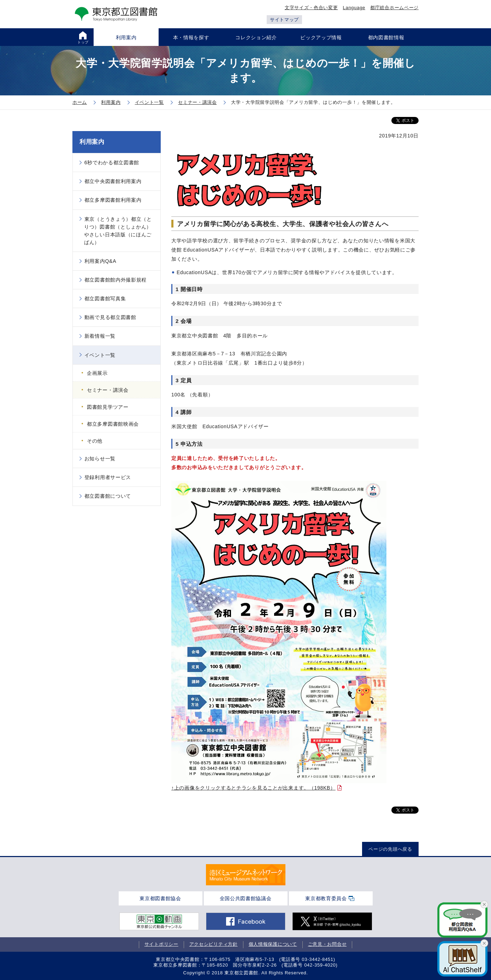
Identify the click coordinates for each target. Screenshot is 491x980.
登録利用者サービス (108, 477)
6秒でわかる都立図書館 (112, 163)
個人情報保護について (273, 944)
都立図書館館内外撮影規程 (116, 280)
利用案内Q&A (100, 261)
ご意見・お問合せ (327, 944)
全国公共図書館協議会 (246, 898)
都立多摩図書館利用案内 (113, 200)
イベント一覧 (100, 355)
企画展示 (97, 373)
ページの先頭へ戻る (390, 849)
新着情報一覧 (100, 336)
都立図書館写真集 (105, 299)
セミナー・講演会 (108, 390)
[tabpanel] (246, 875)
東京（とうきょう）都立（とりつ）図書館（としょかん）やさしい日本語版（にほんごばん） (118, 231)
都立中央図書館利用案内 (113, 181)
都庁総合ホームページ (394, 8)
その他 (95, 441)
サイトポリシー (161, 944)
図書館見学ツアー (108, 407)
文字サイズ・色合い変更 (311, 8)
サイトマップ (284, 20)
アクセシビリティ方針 (214, 944)
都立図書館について (108, 496)
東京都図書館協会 (160, 898)
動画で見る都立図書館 (110, 317)
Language (354, 8)
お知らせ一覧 (100, 459)
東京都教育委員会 (326, 898)
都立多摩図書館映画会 (113, 424)
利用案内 (92, 142)
